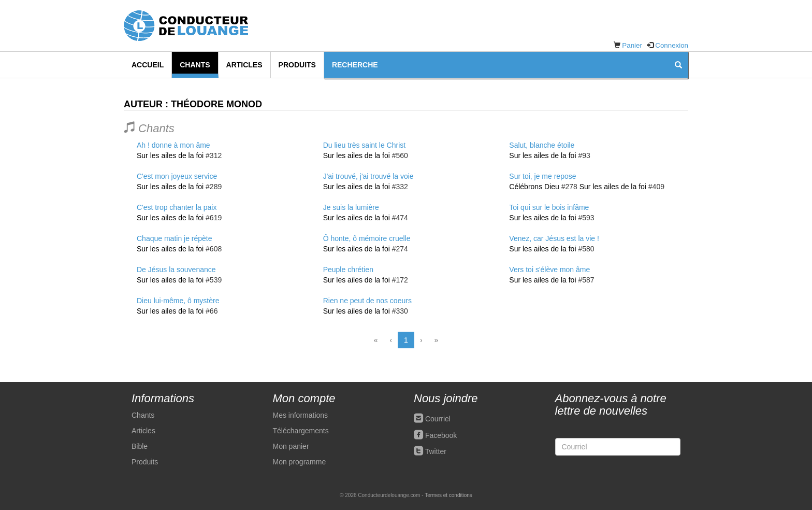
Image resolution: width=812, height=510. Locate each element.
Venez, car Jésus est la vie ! (554, 238)
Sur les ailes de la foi (170, 155)
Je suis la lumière (351, 207)
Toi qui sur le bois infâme (549, 207)
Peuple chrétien (348, 270)
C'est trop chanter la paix (177, 207)
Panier (632, 45)
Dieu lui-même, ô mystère (178, 301)
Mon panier (291, 446)
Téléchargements (301, 431)
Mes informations (301, 415)
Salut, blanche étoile (542, 145)
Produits (297, 65)
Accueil (148, 65)
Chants (195, 65)
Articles (244, 65)
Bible (140, 446)
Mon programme (300, 462)
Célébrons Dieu (534, 187)
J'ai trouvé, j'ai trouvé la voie (368, 176)
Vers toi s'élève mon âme (549, 270)
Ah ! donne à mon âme (173, 145)
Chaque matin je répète (175, 238)
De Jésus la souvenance (176, 270)
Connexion (672, 45)
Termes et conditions (448, 495)
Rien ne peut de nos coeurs (367, 301)
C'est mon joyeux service (177, 176)
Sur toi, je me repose (542, 176)
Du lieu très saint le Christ (365, 145)
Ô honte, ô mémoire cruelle (367, 238)
